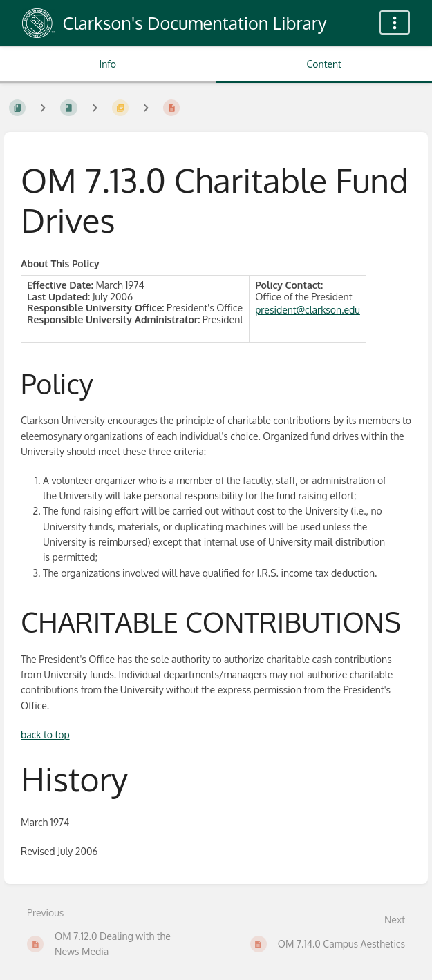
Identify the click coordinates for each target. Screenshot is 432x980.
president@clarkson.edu (308, 310)
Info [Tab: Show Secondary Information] (107, 64)
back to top (45, 734)
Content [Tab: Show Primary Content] (324, 64)
